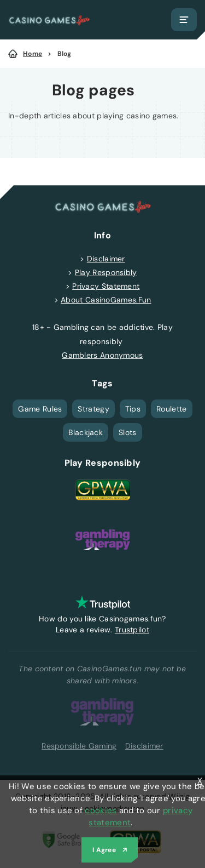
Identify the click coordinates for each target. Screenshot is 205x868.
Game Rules (40, 409)
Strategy (93, 409)
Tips (133, 409)
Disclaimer (106, 259)
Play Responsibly (106, 272)
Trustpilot (132, 630)
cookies (101, 810)
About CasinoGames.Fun (106, 300)
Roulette (171, 409)
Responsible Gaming (79, 746)
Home (33, 54)
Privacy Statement (106, 286)
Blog (65, 54)
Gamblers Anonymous (102, 355)
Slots (128, 432)
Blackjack (86, 432)
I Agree (104, 850)
